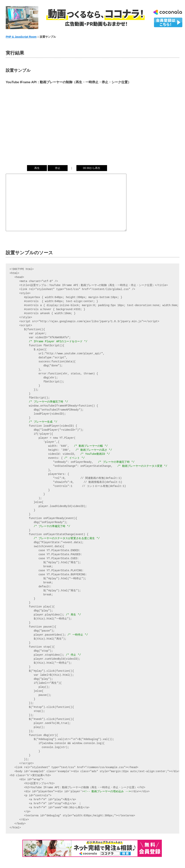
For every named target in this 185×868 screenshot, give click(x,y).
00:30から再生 (92, 168)
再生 (37, 168)
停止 (58, 168)
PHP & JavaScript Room (21, 37)
